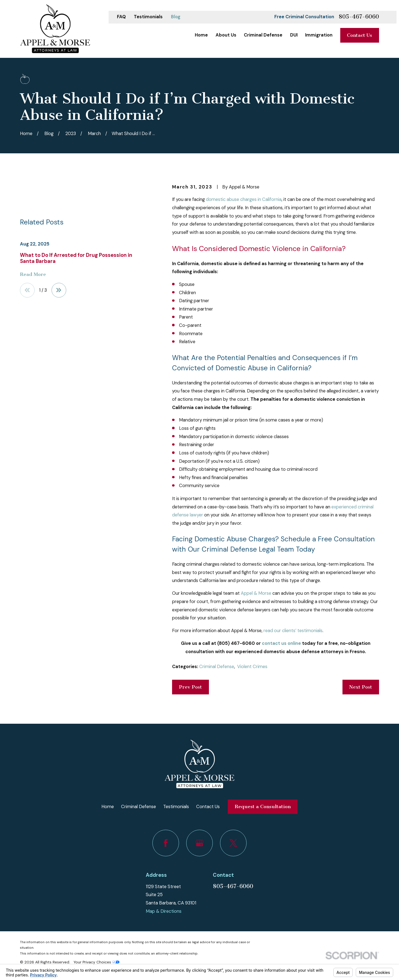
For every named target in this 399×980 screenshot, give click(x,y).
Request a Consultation (263, 807)
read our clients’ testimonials (293, 631)
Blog (176, 17)
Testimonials (148, 17)
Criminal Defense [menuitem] (263, 35)
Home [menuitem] (201, 35)
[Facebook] (166, 843)
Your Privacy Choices (96, 962)
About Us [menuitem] (226, 35)
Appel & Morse (256, 593)
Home (108, 807)
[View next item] (59, 290)
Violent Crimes (252, 667)
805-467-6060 (359, 17)
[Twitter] (233, 843)
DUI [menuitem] (294, 35)
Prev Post (190, 687)
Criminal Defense (217, 667)
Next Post (361, 687)
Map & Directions (164, 911)
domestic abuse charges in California (244, 199)
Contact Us (360, 35)
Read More (33, 275)
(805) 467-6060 (236, 643)
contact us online (281, 643)
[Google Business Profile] (199, 843)
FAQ (121, 17)
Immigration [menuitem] (319, 35)
